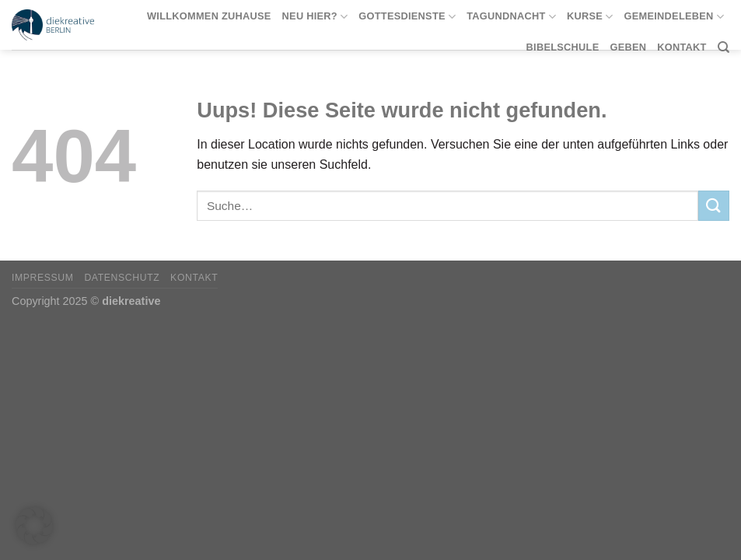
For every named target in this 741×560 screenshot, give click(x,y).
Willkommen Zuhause (209, 16)
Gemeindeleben (674, 17)
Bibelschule (563, 47)
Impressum (43, 278)
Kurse (590, 17)
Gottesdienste (407, 17)
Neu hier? (315, 17)
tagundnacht (511, 17)
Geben (628, 47)
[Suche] (724, 47)
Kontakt (682, 47)
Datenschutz (122, 278)
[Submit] (714, 206)
